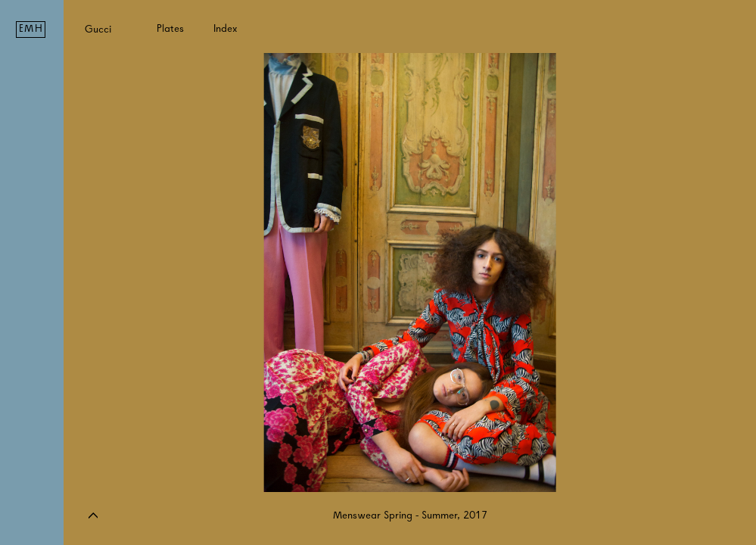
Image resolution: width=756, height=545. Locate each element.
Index (226, 28)
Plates (170, 28)
